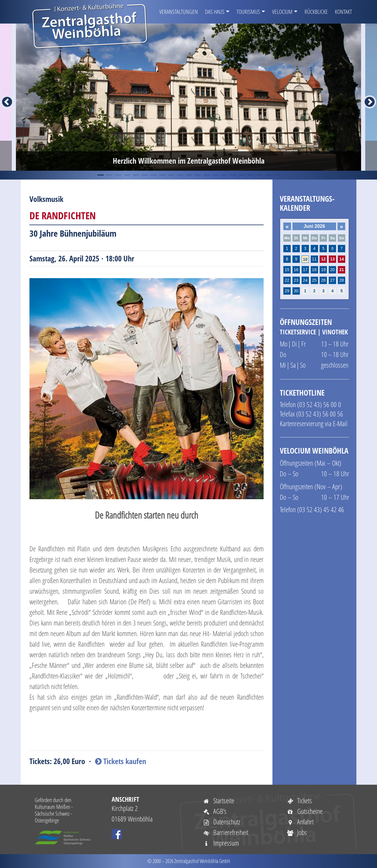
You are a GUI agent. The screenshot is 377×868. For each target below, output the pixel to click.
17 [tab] (242, 175)
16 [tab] (233, 175)
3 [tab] (118, 175)
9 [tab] (171, 175)
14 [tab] (215, 175)
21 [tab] (277, 175)
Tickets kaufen (121, 761)
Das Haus (215, 12)
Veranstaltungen (179, 12)
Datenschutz (221, 822)
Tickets (299, 800)
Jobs (297, 832)
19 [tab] (259, 175)
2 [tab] (109, 175)
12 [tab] (197, 175)
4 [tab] (127, 175)
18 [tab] (250, 175)
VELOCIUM (282, 12)
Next (366, 97)
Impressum (221, 843)
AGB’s (215, 811)
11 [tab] (188, 175)
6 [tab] (144, 175)
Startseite (218, 800)
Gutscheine (305, 811)
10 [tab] (180, 175)
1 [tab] (100, 175)
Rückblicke (316, 12)
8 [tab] (162, 175)
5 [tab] (135, 175)
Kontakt (343, 12)
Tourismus (248, 12)
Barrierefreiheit (225, 832)
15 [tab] (224, 175)
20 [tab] (268, 175)
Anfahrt (300, 822)
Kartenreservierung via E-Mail (314, 423)
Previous (4, 97)
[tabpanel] (188, 97)
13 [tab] (206, 175)
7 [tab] (153, 175)
